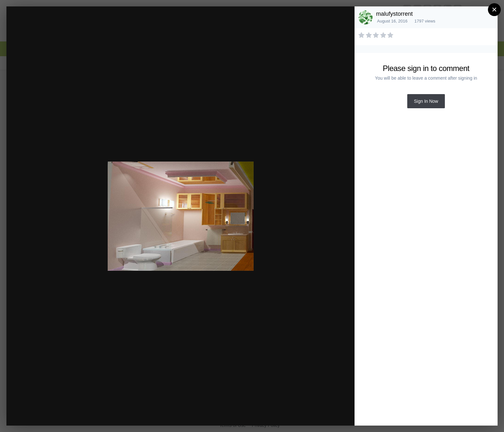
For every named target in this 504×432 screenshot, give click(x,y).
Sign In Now (426, 101)
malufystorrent (394, 14)
